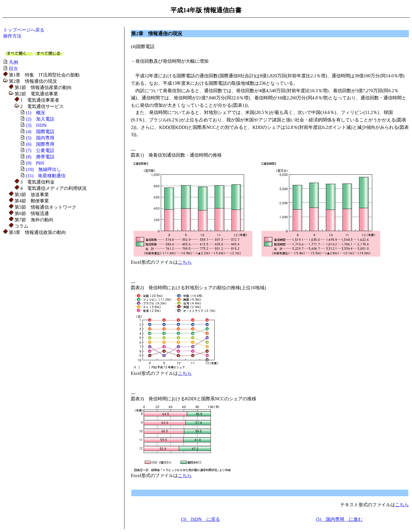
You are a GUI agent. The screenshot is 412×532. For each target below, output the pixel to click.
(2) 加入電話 (40, 119)
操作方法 (12, 36)
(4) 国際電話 (40, 132)
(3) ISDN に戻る (201, 519)
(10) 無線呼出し (44, 169)
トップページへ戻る (24, 30)
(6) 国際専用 (40, 144)
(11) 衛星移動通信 (46, 176)
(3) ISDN (36, 125)
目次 (13, 69)
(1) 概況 (36, 113)
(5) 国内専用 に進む (339, 519)
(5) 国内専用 (40, 138)
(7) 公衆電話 (40, 150)
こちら (185, 262)
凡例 (13, 62)
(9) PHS (35, 163)
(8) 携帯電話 (40, 157)
